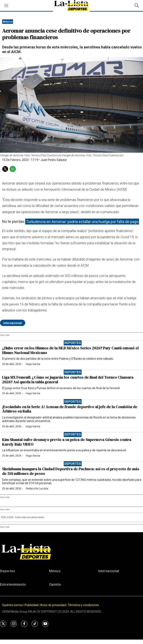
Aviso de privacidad (53, 605)
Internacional (13, 323)
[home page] (71, 552)
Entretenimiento (13, 585)
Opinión (55, 585)
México (8, 22)
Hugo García (33, 364)
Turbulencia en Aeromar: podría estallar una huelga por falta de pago (82, 221)
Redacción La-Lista (37, 489)
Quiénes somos (12, 605)
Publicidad (32, 605)
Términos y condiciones (83, 605)
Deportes (73, 343)
